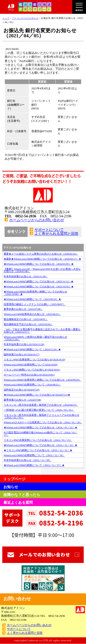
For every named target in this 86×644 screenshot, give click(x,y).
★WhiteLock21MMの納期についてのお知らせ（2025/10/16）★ (39, 286)
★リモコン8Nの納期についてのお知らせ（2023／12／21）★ (38, 450)
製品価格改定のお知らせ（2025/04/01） (26, 319)
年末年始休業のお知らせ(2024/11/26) (24, 344)
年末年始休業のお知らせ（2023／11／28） (28, 460)
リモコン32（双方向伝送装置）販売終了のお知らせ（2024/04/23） (41, 405)
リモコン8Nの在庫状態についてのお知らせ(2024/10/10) (34, 359)
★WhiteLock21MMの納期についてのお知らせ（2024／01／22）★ (40, 427)
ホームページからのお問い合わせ (37, 220)
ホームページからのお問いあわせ (29, 625)
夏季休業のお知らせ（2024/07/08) (22, 400)
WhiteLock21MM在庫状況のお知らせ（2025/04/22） (32, 314)
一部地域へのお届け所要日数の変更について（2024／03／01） (39, 410)
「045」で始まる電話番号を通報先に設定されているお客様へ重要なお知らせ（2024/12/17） (42, 331)
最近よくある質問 (18, 503)
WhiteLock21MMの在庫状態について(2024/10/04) (31, 364)
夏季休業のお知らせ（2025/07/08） (23, 309)
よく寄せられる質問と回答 (56, 234)
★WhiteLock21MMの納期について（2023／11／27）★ (34, 465)
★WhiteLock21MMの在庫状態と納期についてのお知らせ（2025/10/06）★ (35, 293)
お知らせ (11, 487)
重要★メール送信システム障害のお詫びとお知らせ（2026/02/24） (41, 254)
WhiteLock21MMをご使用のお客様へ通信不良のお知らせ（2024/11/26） (35, 338)
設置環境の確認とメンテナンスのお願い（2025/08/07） (35, 304)
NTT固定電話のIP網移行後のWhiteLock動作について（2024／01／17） (40, 434)
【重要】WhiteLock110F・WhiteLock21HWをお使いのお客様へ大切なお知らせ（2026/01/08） (42, 270)
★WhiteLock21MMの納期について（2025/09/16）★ (32, 299)
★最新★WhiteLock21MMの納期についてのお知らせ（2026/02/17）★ (42, 259)
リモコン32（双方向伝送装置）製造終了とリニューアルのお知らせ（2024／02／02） (42, 416)
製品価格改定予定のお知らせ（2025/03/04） (28, 324)
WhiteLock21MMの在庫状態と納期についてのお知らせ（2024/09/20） (42, 380)
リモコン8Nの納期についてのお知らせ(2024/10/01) (32, 370)
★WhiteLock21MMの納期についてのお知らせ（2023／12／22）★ (40, 445)
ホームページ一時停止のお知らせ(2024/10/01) (29, 375)
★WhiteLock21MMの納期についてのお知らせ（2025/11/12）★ (39, 281)
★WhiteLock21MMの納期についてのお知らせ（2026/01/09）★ (39, 264)
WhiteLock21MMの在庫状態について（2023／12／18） (34, 455)
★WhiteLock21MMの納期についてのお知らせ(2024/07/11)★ (37, 395)
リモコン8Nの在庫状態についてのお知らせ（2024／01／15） (38, 440)
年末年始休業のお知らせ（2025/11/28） (26, 276)
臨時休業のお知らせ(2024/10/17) (22, 354)
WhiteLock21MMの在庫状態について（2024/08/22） (32, 385)
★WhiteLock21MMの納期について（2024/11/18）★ (32, 349)
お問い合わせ (17, 599)
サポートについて (49, 230)
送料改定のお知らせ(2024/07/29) (22, 390)
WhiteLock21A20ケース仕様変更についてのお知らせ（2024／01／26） (43, 422)
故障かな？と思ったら (22, 495)
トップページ (14, 479)
